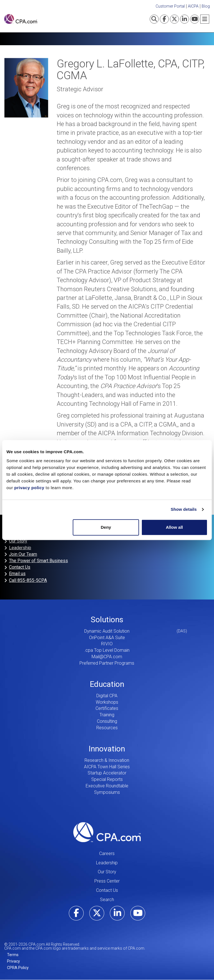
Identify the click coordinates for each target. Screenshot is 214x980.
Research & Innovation (107, 760)
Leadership (20, 548)
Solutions (107, 620)
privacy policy (29, 488)
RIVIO (107, 644)
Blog (206, 6)
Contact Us (20, 567)
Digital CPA (107, 696)
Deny (106, 527)
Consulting (107, 721)
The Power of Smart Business (38, 561)
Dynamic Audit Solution (107, 631)
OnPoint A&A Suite (107, 638)
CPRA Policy (18, 968)
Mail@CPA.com (107, 657)
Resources (107, 728)
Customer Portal (170, 6)
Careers (107, 853)
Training (107, 715)
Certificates (107, 708)
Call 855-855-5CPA (28, 580)
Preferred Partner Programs (107, 663)
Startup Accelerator (107, 773)
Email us (17, 574)
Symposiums (107, 792)
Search (107, 900)
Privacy (13, 961)
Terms (13, 955)
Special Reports (107, 779)
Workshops (107, 702)
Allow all (174, 527)
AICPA (193, 6)
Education (107, 684)
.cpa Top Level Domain (107, 650)
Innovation (107, 749)
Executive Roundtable (107, 786)
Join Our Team (23, 554)
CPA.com (107, 832)
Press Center (107, 881)
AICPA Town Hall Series (107, 767)
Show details (184, 509)
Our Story (18, 541)
